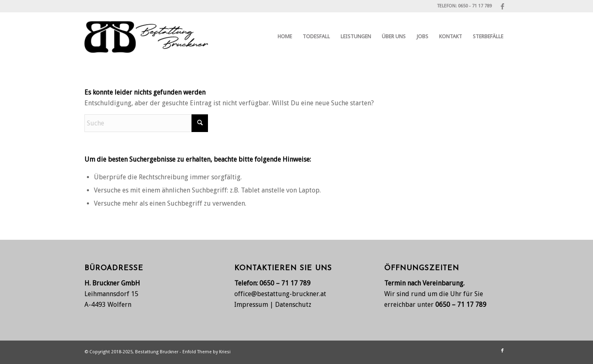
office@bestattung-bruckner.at (280, 294)
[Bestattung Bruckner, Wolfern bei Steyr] (146, 37)
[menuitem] (285, 37)
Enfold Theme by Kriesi (207, 352)
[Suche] (146, 123)
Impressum (251, 305)
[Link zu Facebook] (502, 6)
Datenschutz (293, 305)
